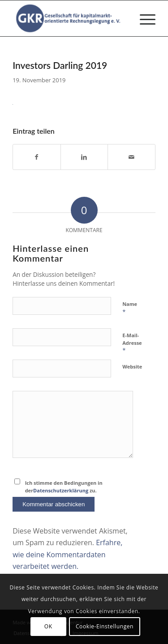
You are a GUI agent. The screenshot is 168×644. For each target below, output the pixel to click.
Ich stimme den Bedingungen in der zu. (64, 487)
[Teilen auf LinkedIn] (84, 157)
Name (130, 308)
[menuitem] (143, 18)
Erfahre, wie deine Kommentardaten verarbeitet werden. (67, 554)
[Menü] (143, 18)
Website (132, 366)
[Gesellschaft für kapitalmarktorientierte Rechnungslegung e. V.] (70, 18)
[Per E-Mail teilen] (131, 157)
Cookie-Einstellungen (105, 626)
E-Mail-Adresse (132, 343)
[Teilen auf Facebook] (37, 157)
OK (48, 626)
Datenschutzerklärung (61, 490)
